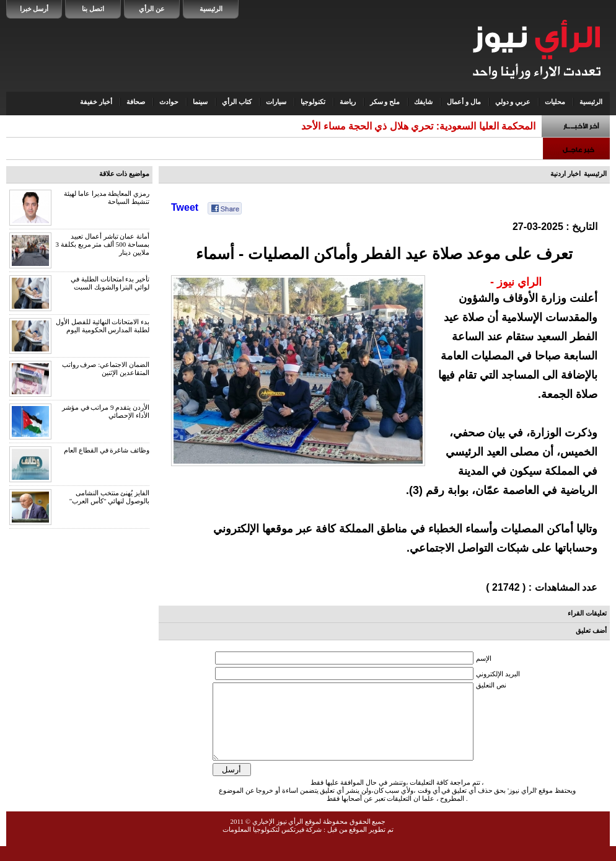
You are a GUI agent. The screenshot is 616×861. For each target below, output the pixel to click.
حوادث (169, 102)
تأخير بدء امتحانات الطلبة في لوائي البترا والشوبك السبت (110, 283)
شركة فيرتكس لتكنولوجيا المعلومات (272, 844)
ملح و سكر (385, 102)
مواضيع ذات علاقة (125, 174)
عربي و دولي (513, 102)
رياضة (348, 102)
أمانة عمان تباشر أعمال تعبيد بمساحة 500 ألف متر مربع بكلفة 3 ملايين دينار (103, 244)
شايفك (423, 102)
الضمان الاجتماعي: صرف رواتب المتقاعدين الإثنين (106, 369)
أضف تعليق (591, 630)
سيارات (276, 102)
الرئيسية (211, 9)
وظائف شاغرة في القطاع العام (107, 450)
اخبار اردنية (565, 174)
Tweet (185, 207)
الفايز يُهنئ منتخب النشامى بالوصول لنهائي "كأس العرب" (109, 497)
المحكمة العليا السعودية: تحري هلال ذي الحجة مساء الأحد (418, 126)
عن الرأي (152, 9)
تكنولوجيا (313, 102)
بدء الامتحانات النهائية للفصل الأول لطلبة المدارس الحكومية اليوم (103, 326)
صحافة (136, 102)
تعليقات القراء (587, 613)
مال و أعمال (464, 102)
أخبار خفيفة (96, 102)
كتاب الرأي (237, 102)
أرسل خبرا (34, 9)
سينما (200, 102)
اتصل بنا (93, 9)
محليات (555, 102)
